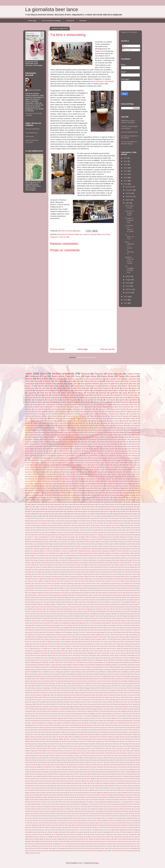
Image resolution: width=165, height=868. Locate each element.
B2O (83, 384)
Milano (92, 416)
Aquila (78, 532)
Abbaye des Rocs (133, 518)
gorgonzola (54, 507)
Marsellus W (46, 667)
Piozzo (60, 439)
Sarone (54, 393)
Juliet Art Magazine (48, 642)
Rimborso (62, 488)
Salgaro (94, 439)
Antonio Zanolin (119, 423)
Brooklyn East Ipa (133, 560)
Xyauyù (78, 495)
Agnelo (94, 521)
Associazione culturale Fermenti (76, 535)
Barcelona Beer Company (47, 539)
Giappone (125, 616)
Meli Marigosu (100, 670)
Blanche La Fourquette (65, 556)
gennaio (129, 293)
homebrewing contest (124, 446)
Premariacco (80, 486)
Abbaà (27, 521)
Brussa (87, 428)
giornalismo (70, 446)
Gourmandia (87, 435)
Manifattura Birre (127, 662)
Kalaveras (59, 642)
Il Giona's (120, 407)
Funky (41, 614)
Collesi (125, 579)
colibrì (43, 502)
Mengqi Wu (115, 670)
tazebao (36, 423)
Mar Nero (29, 402)
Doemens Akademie (70, 400)
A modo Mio (121, 518)
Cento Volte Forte (39, 574)
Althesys (28, 528)
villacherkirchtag (62, 516)
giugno (128, 276)
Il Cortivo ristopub (124, 630)
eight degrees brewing (35, 504)
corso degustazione (83, 502)
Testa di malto (64, 237)
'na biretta (28, 518)
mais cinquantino (82, 421)
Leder (127, 651)
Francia (59, 611)
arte (64, 497)
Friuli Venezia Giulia (74, 388)
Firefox (112, 607)
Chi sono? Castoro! (116, 574)
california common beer (81, 444)
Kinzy (108, 642)
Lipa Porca (135, 653)
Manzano (35, 665)
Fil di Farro (80, 607)
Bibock (118, 544)
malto (134, 384)
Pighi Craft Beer (47, 486)
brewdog (68, 444)
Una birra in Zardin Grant (129, 213)
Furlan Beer (54, 614)
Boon (72, 414)
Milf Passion (117, 672)
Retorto (28, 418)
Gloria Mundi (69, 621)
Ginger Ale (35, 618)
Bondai (69, 428)
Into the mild (60, 637)
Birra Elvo (96, 425)
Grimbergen (47, 625)
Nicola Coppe (135, 437)
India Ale (113, 635)
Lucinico (59, 658)
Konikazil (58, 644)
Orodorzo (121, 481)
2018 (126, 178)
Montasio (103, 479)
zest (112, 516)
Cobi (100, 579)
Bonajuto (35, 558)
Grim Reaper (38, 625)
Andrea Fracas (55, 530)
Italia (61, 416)
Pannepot (59, 484)
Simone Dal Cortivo (115, 439)
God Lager (85, 621)
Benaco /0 (63, 456)
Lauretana (84, 651)
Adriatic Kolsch (86, 521)
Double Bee (73, 595)
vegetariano (29, 516)
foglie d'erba (91, 376)
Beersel (123, 542)
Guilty (77, 625)
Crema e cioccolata (101, 584)
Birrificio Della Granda (48, 404)
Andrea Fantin (43, 530)
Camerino (109, 565)
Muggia (112, 437)
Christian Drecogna (69, 577)
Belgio (59, 388)
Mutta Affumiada (87, 679)
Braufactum (43, 560)
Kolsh (34, 644)
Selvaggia (87, 490)
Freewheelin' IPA (119, 395)
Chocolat (46, 577)
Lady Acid (106, 649)
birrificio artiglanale (69, 398)
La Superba (137, 646)
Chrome (93, 577)
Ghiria (84, 616)
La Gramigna (48, 474)
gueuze (101, 446)
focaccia (93, 504)
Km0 (120, 642)
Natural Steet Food (38, 681)
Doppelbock (57, 595)
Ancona (136, 528)
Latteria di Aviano (73, 651)
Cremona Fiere (114, 584)
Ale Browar (100, 523)
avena (81, 497)
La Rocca (102, 646)
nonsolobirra (124, 402)
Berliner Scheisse (76, 544)
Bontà (42, 558)
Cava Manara (38, 572)
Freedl (91, 611)
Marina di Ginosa (135, 665)
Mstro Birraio (46, 679)
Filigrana (88, 607)
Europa (29, 602)
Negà (62, 681)
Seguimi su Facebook (129, 32)
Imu (122, 435)
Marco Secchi (85, 665)
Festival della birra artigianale (95, 381)
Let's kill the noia (70, 653)
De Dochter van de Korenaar (36, 590)
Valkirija (39, 495)
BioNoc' (64, 395)
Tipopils (79, 418)
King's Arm (100, 642)
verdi (37, 516)
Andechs (28, 530)
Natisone (28, 681)
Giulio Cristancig (31, 469)
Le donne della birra (72, 416)
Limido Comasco (102, 653)
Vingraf (93, 418)
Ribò (55, 488)
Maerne (113, 660)
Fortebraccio (99, 609)
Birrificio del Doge (132, 425)
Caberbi (34, 565)
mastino (134, 388)
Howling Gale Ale (118, 469)
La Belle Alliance (107, 644)
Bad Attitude (62, 425)
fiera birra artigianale (41, 411)
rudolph (33, 514)
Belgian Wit (43, 544)
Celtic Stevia (134, 572)
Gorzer (41, 623)
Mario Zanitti (31, 667)
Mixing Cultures (82, 674)
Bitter (30, 400)
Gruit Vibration (68, 625)
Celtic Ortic (125, 572)
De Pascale (71, 590)
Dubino (29, 597)
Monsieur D (93, 479)
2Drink (66, 518)
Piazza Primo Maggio (125, 484)
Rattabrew (76, 439)
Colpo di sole (48, 463)
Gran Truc (89, 623)
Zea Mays (94, 495)
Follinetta (30, 609)
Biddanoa (125, 544)
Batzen (108, 539)
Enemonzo (83, 465)
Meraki (65, 437)
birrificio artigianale (63, 374)
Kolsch (128, 407)
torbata (44, 423)
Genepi (34, 616)
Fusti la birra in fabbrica (67, 614)
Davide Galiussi (104, 588)
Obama (80, 481)
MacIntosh (58, 660)
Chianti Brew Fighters (82, 390)
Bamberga (103, 537)
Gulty (84, 469)
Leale (121, 651)
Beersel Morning (133, 542)
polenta (135, 402)
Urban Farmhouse (46, 442)
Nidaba (126, 681)
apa (51, 388)
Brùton (60, 563)
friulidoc (51, 386)
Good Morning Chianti (112, 621)
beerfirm (107, 497)
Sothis (136, 439)
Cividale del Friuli (72, 579)
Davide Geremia (116, 588)
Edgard (67, 597)
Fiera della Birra (130, 379)
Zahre (78, 376)
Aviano (113, 535)
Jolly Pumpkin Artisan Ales (125, 639)
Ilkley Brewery (122, 632)
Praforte (71, 486)
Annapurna (116, 530)
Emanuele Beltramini (89, 395)
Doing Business (113, 593)
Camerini (30, 430)
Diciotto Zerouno (108, 414)
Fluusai (138, 607)
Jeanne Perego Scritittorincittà (60, 639)
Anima (108, 530)
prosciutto (125, 421)
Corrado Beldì (88, 581)
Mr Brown (37, 679)
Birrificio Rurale (30, 458)
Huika (82, 630)
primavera (80, 511)
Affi (92, 423)
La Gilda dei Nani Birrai (33, 474)
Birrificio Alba (108, 549)
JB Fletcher (30, 639)
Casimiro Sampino (81, 570)
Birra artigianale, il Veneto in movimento (130, 248)
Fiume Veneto (115, 381)
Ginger (27, 618)
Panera (51, 484)
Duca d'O (94, 432)
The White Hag (68, 418)
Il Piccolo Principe (84, 632)
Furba (95, 467)
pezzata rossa (43, 511)
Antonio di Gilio (63, 532)
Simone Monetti (127, 490)
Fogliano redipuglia (134, 432)
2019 (126, 174)
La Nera (81, 646)
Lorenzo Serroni (134, 395)
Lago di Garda (116, 649)
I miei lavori (70, 21)
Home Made (29, 630)
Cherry (106, 574)
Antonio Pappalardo (51, 532)
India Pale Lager (123, 635)
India (106, 635)
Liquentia (28, 409)
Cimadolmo (109, 577)
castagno (89, 500)
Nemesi (74, 681)
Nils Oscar (106, 234)
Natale (126, 437)
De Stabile (81, 590)
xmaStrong (104, 516)
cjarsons (104, 444)
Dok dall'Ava (124, 593)
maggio (129, 280)
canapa (125, 393)
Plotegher (134, 416)
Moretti (74, 676)
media (59, 509)
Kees (86, 472)
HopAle (62, 630)
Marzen (84, 416)
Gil (137, 616)
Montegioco (96, 437)
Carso (122, 567)
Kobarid (27, 644)
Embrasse (62, 600)
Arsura (96, 453)
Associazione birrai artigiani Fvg (47, 390)
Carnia (71, 430)
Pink (64, 486)
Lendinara (53, 653)
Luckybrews (35, 437)
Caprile (99, 567)
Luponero (97, 658)
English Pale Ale (95, 465)
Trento (34, 442)
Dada (91, 586)
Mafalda (44, 476)
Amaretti (62, 528)
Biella (88, 425)
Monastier (66, 479)
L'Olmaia (97, 644)
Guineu (83, 625)
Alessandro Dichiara (55, 525)
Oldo (87, 481)
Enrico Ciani (71, 600)
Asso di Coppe (132, 423)
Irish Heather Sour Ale (97, 637)
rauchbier (111, 449)
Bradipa (102, 458)
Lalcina (136, 649)
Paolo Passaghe (123, 416)
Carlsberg (63, 430)
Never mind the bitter (99, 681)
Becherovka (31, 542)
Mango (110, 662)
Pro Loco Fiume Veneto (95, 486)
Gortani (34, 623)
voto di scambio (76, 516)
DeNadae (98, 590)
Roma (35, 418)
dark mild (111, 502)
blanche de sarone (54, 500)
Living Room (62, 655)
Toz (86, 493)
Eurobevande (108, 465)
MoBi (48, 479)
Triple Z (93, 493)
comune (50, 502)
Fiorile (105, 607)
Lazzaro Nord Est (95, 651)
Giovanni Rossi (123, 618)
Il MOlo (50, 632)
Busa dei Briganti (67, 460)
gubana (93, 446)
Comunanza (31, 581)
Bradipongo (66, 390)
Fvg (101, 467)
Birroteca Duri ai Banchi (66, 458)
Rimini (27, 381)
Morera (67, 676)
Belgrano (51, 544)
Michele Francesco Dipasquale (54, 672)
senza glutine (30, 451)
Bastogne (64, 539)
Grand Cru (57, 469)
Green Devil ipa (123, 623)
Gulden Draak (75, 469)
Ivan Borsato (98, 400)
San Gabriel (102, 409)
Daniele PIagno (105, 586)
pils (101, 379)
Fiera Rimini (56, 407)
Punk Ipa (135, 486)
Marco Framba (62, 665)
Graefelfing (65, 623)
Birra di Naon (135, 398)
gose (62, 507)
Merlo (123, 670)
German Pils (56, 616)
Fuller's (35, 614)
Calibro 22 (137, 428)
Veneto (57, 442)
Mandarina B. (101, 662)
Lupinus (90, 658)
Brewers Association (44, 460)
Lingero (105, 474)
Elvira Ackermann (71, 465)
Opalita (30, 439)
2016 (126, 184)
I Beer (96, 630)
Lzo (128, 658)
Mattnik (39, 670)
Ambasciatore (30, 453)
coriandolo (70, 502)
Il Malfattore (58, 632)
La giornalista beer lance (52, 9)
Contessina (105, 430)
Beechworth (40, 542)
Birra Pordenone (94, 546)
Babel (127, 453)
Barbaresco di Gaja (31, 539)
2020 (126, 171)
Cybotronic (69, 586)
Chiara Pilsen (133, 404)
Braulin (51, 560)
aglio (134, 495)
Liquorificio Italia (45, 655)
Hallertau (114, 625)
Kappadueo (68, 642)
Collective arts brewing (33, 463)
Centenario (28, 574)
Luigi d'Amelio (74, 658)
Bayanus (125, 539)
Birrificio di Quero (31, 428)
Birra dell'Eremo (35, 549)
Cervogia (118, 460)
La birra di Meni (70, 474)
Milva (133, 672)
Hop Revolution (52, 630)
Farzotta (100, 604)
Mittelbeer (72, 674)
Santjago (102, 439)
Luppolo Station (126, 474)
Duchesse (37, 597)
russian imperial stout (45, 514)
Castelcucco (136, 570)
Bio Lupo (122, 456)
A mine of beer (111, 518)
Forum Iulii (109, 609)
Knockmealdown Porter (131, 642)
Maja (127, 660)
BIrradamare (45, 537)
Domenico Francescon (71, 432)
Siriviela (137, 490)
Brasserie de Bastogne (132, 458)
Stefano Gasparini (62, 493)
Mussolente (101, 416)
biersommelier (30, 444)
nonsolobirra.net (108, 509)
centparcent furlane (119, 500)
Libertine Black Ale (93, 474)
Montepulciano (58, 676)
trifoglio (115, 514)
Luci (44, 658)
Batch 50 (101, 539)
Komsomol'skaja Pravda (45, 644)
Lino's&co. (112, 653)
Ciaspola (100, 577)
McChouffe (128, 476)
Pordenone (34, 376)
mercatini (66, 509)
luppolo (70, 381)
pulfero (115, 511)
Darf (132, 463)
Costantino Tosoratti (59, 584)
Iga (89, 400)
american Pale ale (42, 497)
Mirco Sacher (38, 674)
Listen (54, 655)
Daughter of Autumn (64, 588)
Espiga (119, 600)
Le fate (104, 651)
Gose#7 (48, 623)
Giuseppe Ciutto (53, 621)
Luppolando (32, 393)
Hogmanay (135, 628)
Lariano (45, 651)
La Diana (135, 472)
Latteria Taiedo (61, 651)
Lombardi (91, 655)
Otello (136, 481)
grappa (69, 507)
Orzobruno (39, 402)
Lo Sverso (83, 655)
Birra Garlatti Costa (113, 379)
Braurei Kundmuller (61, 560)
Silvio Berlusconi (114, 490)
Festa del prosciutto (44, 607)
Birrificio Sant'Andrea (31, 553)
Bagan (60, 537)
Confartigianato (98, 390)
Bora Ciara (93, 458)
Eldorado (119, 597)
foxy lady (101, 504)
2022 (126, 164)
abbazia (102, 442)
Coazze (94, 579)
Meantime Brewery (80, 670)
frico (75, 411)
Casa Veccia (81, 414)
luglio (128, 203)
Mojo (97, 674)
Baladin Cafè (74, 537)
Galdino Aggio (105, 614)
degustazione (84, 398)
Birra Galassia (58, 379)
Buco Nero (79, 563)
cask (82, 500)
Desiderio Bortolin (37, 593)
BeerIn (108, 542)
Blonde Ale (54, 428)
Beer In (45, 456)
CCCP (27, 565)
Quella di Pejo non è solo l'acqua (129, 260)
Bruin (48, 563)
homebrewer (110, 446)
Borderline (71, 379)
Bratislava (109, 558)
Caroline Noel (114, 567)
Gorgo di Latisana (126, 621)
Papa (67, 484)
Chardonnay (86, 574)
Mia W (29, 672)
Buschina (103, 563)
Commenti (127, 50)
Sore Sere (127, 439)
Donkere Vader (37, 595)
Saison (126, 384)
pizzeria (53, 511)
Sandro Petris (38, 490)
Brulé (54, 563)
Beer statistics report (98, 542)
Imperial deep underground (45, 635)
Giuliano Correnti (135, 618)
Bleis (76, 556)
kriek (40, 395)
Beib (26, 544)
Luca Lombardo (35, 658)
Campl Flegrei (29, 567)
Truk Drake (102, 493)
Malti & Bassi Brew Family (59, 662)
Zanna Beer (102, 418)
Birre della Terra (77, 549)
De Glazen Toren (52, 590)
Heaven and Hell (47, 628)
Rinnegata (72, 488)
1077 (35, 518)
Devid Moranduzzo (57, 593)
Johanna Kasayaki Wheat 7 (99, 639)
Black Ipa (64, 414)
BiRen (81, 425)
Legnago (28, 653)
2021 (126, 168)
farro (62, 446)
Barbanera (36, 456)
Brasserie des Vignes (81, 558)
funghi (123, 504)
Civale (49, 579)
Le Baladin (121, 390)
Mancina (92, 662)
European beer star (40, 602)
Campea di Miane (132, 565)
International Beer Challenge (34, 637)
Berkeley (66, 544)
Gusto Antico (91, 625)
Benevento (85, 456)
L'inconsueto (111, 400)
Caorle (71, 567)
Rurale (88, 488)
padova (118, 509)
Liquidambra (133, 400)
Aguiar (126, 521)
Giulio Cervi (31, 621)
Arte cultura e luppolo (108, 453)
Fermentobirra (122, 604)
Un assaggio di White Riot (129, 269)
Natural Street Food (52, 681)
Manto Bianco (63, 476)
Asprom (36, 414)
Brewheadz (108, 560)
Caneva (85, 460)
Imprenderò (69, 635)
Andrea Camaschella (63, 453)
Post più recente (57, 349)
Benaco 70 (29, 386)
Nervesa (28, 481)
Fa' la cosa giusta (124, 602)
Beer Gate (76, 542)
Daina (97, 586)
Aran (84, 532)
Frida (111, 611)
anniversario (56, 497)
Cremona (137, 430)
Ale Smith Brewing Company (115, 523)
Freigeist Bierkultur (101, 611)
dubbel (138, 502)
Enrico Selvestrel (90, 600)
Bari (58, 539)
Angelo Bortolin (99, 530)
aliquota (30, 497)
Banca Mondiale (114, 537)
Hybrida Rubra (131, 469)
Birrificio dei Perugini (57, 553)
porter (47, 395)
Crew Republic (125, 584)
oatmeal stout (95, 421)
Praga (78, 409)
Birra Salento (105, 546)
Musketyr (69, 679)
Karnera (76, 642)
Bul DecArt (95, 563)
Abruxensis (35, 521)
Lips (26, 655)
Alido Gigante (133, 451)
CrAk (95, 463)
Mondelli (75, 479)
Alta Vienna (135, 525)
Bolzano (28, 558)
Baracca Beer (134, 537)
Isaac (112, 637)
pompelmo (70, 511)
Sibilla (103, 490)
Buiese (87, 563)
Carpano (109, 460)
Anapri (51, 453)
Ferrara (131, 414)
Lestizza (60, 653)
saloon (57, 514)
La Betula (118, 644)
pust (121, 511)
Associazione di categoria (95, 535)
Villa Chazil (59, 381)
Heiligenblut (67, 628)
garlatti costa (72, 384)
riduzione (135, 511)
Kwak (127, 472)
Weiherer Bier (76, 442)
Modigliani (56, 479)
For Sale (78, 609)
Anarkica (128, 528)
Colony (96, 430)
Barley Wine (73, 425)
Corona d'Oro (77, 581)
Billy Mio (45, 546)
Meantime (69, 670)
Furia (47, 614)
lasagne (131, 507)
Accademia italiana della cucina (49, 521)
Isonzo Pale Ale (61, 472)
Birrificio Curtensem (132, 549)
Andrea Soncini (80, 530)
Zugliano (94, 442)
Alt (128, 525)
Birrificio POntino (117, 551)
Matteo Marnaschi (133, 667)
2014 (126, 300)
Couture (129, 430)
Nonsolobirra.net (31, 133)
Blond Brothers (82, 458)
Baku (66, 537)
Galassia (110, 390)
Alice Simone (102, 525)
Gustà (99, 625)
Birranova (59, 549)
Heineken (97, 435)
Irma (107, 637)
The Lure (42, 388)
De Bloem (137, 588)
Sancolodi (49, 402)
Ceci (85, 572)
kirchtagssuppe (103, 507)
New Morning (38, 481)
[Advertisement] (83, 328)
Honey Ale (106, 435)
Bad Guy (135, 453)
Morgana (81, 676)
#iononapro (135, 516)
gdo (129, 504)
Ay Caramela (127, 535)
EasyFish (50, 597)
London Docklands (101, 655)
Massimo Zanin (103, 667)
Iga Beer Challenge (111, 630)
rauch (127, 511)
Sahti (94, 488)
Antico (131, 530)
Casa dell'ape (35, 570)
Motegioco (137, 676)
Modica (91, 674)
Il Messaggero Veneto (70, 632)
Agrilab (110, 521)
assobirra (119, 418)
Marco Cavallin (51, 665)
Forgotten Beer (32, 435)
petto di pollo (32, 511)
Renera (35, 488)
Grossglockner (57, 625)
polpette (61, 511)
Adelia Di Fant (83, 423)
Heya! (115, 628)
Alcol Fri (92, 523)
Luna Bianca (46, 437)
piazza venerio (114, 421)
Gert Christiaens (75, 616)
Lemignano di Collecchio (40, 653)
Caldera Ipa (62, 565)
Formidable (73, 467)
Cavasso (78, 572)
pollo (104, 449)
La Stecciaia (127, 646)
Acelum (28, 404)
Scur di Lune (70, 490)
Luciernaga (51, 658)
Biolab (52, 546)
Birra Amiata (64, 546)
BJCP (53, 537)
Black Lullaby (130, 553)
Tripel (86, 418)
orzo (74, 449)
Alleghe (122, 525)
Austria (35, 404)
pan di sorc (82, 449)
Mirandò (40, 479)
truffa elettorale (125, 514)
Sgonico (96, 490)
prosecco (107, 511)
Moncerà (111, 674)
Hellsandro (93, 628)
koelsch (114, 507)
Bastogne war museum (90, 539)
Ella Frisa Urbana (38, 600)
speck (120, 411)
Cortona (36, 584)
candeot (75, 500)
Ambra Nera (78, 528)
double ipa (129, 502)
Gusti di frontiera (130, 381)
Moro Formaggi (101, 676)
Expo (124, 414)
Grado (48, 469)
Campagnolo (39, 400)
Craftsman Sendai (73, 584)
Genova (41, 616)
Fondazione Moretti (55, 609)
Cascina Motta (69, 570)
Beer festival (86, 542)
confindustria (60, 502)
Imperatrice (31, 635)
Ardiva (110, 532)
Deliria (114, 590)
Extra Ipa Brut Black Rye (89, 602)
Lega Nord (135, 651)
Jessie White (85, 639)
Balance (95, 537)
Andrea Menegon (67, 530)
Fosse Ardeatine (126, 609)
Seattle (79, 490)
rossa (113, 411)
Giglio (132, 616)
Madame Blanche (88, 660)
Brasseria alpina (120, 404)
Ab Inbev (61, 423)
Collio (131, 579)
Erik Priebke (111, 600)
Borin (63, 558)
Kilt (94, 642)
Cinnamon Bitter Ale (121, 577)
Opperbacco (59, 409)
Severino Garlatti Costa (47, 384)
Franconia (76, 611)
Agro (98, 423)
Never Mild (88, 681)
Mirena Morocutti (50, 674)
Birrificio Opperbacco (103, 551)
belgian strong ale (132, 418)
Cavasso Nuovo (53, 400)
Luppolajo (105, 658)
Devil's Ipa (68, 593)
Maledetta (46, 662)
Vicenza (65, 442)
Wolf (124, 409)
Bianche (101, 544)
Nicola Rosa (117, 681)
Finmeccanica (97, 607)
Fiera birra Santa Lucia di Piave (74, 407)
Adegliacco (76, 521)
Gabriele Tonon (110, 467)
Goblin (78, 621)
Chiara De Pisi (129, 574)
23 (57, 518)
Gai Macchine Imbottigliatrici (90, 614)
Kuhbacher (119, 472)
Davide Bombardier (91, 588)
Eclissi (102, 432)
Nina (139, 681)
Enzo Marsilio (101, 600)
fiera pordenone (56, 411)
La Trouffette (44, 649)
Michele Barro (38, 672)
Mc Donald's (53, 670)
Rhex (94, 409)
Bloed (82, 556)
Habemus (106, 625)
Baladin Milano (85, 537)
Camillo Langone (120, 565)
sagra (126, 449)
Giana (104, 616)
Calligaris (86, 565)
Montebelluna (39, 676)
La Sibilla (118, 646)
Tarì (72, 493)
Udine (29, 374)
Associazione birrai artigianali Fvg (36, 425)
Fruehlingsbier (134, 611)
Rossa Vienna (33, 398)
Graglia (73, 623)
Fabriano (122, 432)
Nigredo (132, 681)
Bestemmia (87, 544)
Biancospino (110, 544)
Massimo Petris (80, 667)
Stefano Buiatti (66, 393)
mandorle (51, 509)
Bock (63, 428)
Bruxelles (114, 428)
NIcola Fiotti (98, 679)
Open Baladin (96, 481)
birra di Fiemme (43, 444)
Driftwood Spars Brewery (124, 595)
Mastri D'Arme (95, 476)
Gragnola (80, 623)
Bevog (94, 544)
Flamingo (119, 607)
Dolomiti (28, 595)
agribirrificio (114, 393)
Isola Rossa (120, 637)
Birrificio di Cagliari (106, 404)
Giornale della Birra (32, 129)
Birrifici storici (88, 549)
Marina (125, 665)
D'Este (76, 586)
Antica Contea (134, 374)
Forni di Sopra (105, 395)
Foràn (117, 609)
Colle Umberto (117, 579)
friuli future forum (113, 504)
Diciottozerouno (78, 593)
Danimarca (116, 586)
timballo (101, 514)
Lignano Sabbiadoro (88, 653)
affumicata (103, 393)
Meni (43, 409)
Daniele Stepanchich (48, 432)
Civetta (56, 579)
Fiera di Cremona (69, 607)
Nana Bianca (112, 679)
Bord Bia (49, 558)
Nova (50, 409)
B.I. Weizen (35, 537)
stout (78, 381)
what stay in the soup (91, 516)
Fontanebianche (68, 609)
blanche (29, 379)
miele (115, 402)
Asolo (56, 535)
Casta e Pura (110, 570)
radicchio (135, 421)
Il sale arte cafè (111, 632)
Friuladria (117, 611)
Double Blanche (84, 595)
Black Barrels (44, 428)
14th (40, 518)
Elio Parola (127, 597)
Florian (131, 607)
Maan (37, 476)
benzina (131, 497)
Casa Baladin (130, 567)
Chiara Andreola (34, 90)
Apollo (88, 453)
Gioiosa (52, 618)
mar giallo (106, 402)
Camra (38, 567)
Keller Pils (101, 472)
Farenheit (92, 604)
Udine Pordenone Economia (32, 141)
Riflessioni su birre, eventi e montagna (128, 122)
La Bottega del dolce (130, 644)
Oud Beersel (41, 484)
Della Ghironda (129, 590)
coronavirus (69, 421)
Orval (129, 481)
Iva (139, 637)
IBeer (46, 416)
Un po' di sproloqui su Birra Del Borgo (129, 143)
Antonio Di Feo (38, 532)
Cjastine (135, 460)
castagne (59, 421)
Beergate (53, 456)
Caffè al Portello (125, 428)
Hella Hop (76, 628)
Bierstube (133, 544)
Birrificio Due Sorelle (31, 551)
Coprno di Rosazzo (65, 581)
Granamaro (98, 623)
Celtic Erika (115, 572)
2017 (126, 181)
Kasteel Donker (86, 642)
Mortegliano (128, 676)
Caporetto (78, 567)
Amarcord (54, 528)
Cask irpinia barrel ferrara (97, 570)
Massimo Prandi (91, 667)
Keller (93, 472)
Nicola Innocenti (51, 481)
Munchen (55, 679)
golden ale (29, 507)
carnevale (50, 421)
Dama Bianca (30, 407)
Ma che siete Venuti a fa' (44, 660)
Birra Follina (106, 425)
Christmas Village (83, 577)
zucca (126, 411)
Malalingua (135, 660)
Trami (27, 442)
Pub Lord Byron (124, 486)
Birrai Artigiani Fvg (48, 549)
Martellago (55, 667)
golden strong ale (41, 507)
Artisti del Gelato (30, 535)
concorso (96, 402)
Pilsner (57, 486)
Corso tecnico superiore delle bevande (123, 581)
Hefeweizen (57, 628)
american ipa (124, 442)
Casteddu (119, 570)
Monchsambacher (122, 674)
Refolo (27, 488)
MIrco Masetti (136, 658)
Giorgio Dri (60, 618)
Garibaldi (114, 614)
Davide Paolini (127, 588)
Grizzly (65, 469)
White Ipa (70, 495)
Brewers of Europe (97, 560)
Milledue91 (31, 479)
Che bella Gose (97, 574)
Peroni (113, 484)
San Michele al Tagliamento (119, 488)
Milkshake (126, 672)
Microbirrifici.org (93, 672)
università (29, 390)
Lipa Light (126, 653)
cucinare (93, 379)
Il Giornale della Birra (39, 632)
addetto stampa (124, 495)
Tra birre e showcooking (129, 220)
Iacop (101, 630)
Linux (119, 653)
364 (83, 518)
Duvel (44, 597)
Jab (37, 639)
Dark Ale (34, 588)
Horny (76, 630)
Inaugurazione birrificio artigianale (92, 635)
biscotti (53, 444)
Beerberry (116, 542)
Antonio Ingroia (78, 453)
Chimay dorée (37, 577)
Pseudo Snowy (111, 486)
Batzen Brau (117, 539)
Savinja (61, 490)
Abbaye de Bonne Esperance (94, 451)
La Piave (94, 646)
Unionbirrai (47, 381)
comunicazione (114, 444)
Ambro (87, 528)
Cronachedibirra (30, 586)
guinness (78, 507)
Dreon (112, 595)
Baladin (28, 456)
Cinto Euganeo (133, 577)
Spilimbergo (37, 493)
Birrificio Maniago (78, 551)
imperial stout (30, 395)
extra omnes (69, 504)
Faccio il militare (67, 604)
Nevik (110, 681)
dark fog (103, 502)
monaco (89, 509)
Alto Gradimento (38, 528)
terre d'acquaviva (90, 514)
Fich (60, 607)
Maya (45, 670)
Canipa (38, 430)
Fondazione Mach (41, 609)
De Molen (62, 590)
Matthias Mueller (30, 670)
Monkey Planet (96, 234)
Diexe (59, 432)
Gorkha (27, 623)
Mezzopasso (136, 670)
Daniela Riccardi (33, 432)
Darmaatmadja (52, 588)
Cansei (57, 567)
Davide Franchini (38, 465)
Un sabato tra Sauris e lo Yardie (129, 228)
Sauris (36, 381)
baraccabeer (133, 409)
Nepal (136, 479)
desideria (120, 502)
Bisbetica (82, 553)
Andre (35, 530)
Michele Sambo (81, 672)
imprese (92, 507)
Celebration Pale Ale (95, 572)
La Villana (53, 649)
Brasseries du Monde (65, 234)
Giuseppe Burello (101, 407)
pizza (98, 449)
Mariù (38, 667)
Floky (125, 607)
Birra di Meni (43, 379)
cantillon (95, 444)
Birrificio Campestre (110, 386)
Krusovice (81, 644)
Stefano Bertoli (55, 418)
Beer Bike (49, 542)
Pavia (105, 484)
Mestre (73, 437)
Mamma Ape (83, 662)
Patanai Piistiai (96, 484)
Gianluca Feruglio (60, 435)
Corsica (107, 581)
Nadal (119, 437)
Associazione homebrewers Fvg (86, 386)
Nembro (128, 479)
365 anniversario (92, 518)
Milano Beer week (84, 437)
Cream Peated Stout (87, 584)
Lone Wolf (122, 655)
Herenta (101, 628)
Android (89, 530)
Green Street (134, 623)
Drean (106, 595)
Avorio (119, 535)
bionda (117, 388)
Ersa (118, 414)
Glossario (83, 21)
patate (91, 449)
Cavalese (55, 572)
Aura (107, 535)
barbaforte (89, 497)
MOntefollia (31, 660)
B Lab (27, 537)
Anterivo (124, 530)
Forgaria (90, 407)
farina (78, 504)
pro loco (88, 511)
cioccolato (28, 411)
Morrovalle (111, 676)
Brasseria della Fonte (115, 458)
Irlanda (51, 472)
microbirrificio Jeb (78, 509)
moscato (97, 509)
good (86, 446)
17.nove (46, 518)
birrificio (41, 421)
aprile (128, 283)
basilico (98, 497)
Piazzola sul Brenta (48, 439)
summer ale (41, 451)
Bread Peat (31, 460)
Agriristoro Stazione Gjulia (116, 451)
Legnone (86, 234)
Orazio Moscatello (109, 481)
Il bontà (37, 472)
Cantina (64, 567)
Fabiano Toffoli (55, 604)
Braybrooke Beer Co (76, 560)
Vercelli (47, 495)
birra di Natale (75, 402)
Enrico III (80, 600)
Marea (94, 665)
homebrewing (83, 411)
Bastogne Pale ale (75, 539)
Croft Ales (135, 584)
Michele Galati (70, 672)
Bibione (114, 456)
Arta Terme (123, 532)
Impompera (59, 635)
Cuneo (61, 586)
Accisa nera (71, 423)
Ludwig (66, 658)
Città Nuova (30, 137)
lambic (94, 398)
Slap (29, 493)
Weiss (86, 442)
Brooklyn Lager (30, 563)
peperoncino (136, 509)
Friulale (125, 611)
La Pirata (59, 474)
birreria (125, 388)
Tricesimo (99, 374)
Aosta (72, 532)
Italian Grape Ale (131, 637)
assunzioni (72, 497)
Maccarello (66, 660)
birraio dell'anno (30, 421)
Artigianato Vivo (133, 532)
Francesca (37, 611)
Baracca (124, 537)
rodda (119, 449)
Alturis (47, 528)
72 (104, 518)
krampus (122, 507)
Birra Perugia (82, 546)
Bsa (65, 563)
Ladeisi (98, 649)
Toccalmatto (91, 393)
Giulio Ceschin (41, 621)
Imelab (138, 632)
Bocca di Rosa (114, 556)
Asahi (120, 453)
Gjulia (83, 400)
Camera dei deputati (97, 565)
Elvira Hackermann (51, 600)
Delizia (120, 590)
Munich (62, 679)
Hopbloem (69, 630)
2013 (126, 303)
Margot (109, 665)
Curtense (113, 463)
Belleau (59, 544)
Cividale (62, 579)
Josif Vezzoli (36, 642)
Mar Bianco (74, 476)
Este (125, 600)
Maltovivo (53, 476)
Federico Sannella (110, 604)
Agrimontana (118, 521)
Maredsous (101, 665)
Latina (52, 651)
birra (43, 374)
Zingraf (102, 495)
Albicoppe (60, 523)
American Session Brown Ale (114, 528)
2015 (126, 297)
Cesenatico (62, 574)
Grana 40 (107, 384)
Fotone (136, 609)
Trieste (121, 376)
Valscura (82, 379)
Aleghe (129, 523)
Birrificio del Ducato (129, 386)
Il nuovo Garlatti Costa (129, 132)
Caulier (78, 430)
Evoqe (117, 465)
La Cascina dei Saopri (54, 646)
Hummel (89, 630)
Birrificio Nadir (90, 551)
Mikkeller (103, 672)
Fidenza (131, 465)
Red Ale (86, 409)
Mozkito (29, 679)
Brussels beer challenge (100, 428)
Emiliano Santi (111, 432)
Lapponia (38, 651)
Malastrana (37, 662)
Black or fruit (35, 556)
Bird (57, 546)
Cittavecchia (30, 388)
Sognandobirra (46, 398)
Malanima (28, 662)
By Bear (125, 563)
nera (58, 449)
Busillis (110, 563)
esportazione (57, 504)
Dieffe (87, 593)
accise (57, 398)
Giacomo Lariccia (132, 467)
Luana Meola (131, 655)
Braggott (70, 558)
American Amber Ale (97, 528)
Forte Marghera (88, 609)
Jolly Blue (112, 639)
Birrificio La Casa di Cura (63, 551)
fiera (62, 384)
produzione (97, 511)
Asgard (50, 535)
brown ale (66, 500)
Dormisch (85, 432)
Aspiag (62, 535)
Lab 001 (91, 649)
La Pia (87, 646)
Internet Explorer (49, 637)
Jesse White (75, 639)
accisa (111, 418)
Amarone (70, 528)
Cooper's (54, 581)
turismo (52, 423)
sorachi (28, 423)
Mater (104, 476)
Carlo (105, 567)
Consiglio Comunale (43, 581)
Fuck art (28, 614)
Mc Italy (62, 670)
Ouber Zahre (29, 484)
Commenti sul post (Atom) (86, 357)
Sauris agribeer (50, 490)
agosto (128, 200)
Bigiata (32, 546)
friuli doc (134, 393)
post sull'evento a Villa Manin (102, 81)
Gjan (62, 621)
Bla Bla (103, 553)
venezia (51, 451)
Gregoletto (28, 625)
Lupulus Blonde (115, 658)
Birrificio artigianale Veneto (47, 458)
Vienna (62, 495)
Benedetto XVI (74, 456)
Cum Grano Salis (52, 586)
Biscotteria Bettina (93, 553)
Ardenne (103, 532)
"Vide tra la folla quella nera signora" (129, 127)
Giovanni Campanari (84, 618)
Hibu (120, 628)
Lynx (124, 658)
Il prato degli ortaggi (98, 632)
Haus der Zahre (124, 625)
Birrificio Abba (98, 549)
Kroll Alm (72, 644)
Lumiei (83, 658)
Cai (55, 565)
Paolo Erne (44, 393)
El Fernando (98, 597)
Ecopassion (59, 597)
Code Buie (107, 579)
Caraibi (93, 460)
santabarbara (66, 514)
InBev (77, 635)
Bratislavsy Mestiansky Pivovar (123, 558)
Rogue (80, 488)
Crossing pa (40, 586)
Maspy (71, 667)
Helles (112, 407)
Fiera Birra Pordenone (102, 388)
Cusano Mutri (123, 463)
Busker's (117, 563)
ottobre (128, 193)
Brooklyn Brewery (119, 560)
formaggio (67, 411)
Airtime (132, 521)
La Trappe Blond (32, 649)
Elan (113, 597)
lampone (39, 449)
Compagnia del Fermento (64, 463)
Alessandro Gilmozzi (70, 525)
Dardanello (131, 586)
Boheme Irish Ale (126, 556)
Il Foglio (135, 630)
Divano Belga (102, 593)
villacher (51, 516)
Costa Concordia (46, 584)
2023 (126, 161)
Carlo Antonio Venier (50, 430)
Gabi (78, 614)
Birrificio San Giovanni (131, 551)
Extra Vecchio (111, 602)
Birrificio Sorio (44, 553)
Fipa (54, 467)
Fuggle (88, 467)
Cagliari (49, 565)
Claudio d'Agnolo (85, 579)
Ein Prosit (84, 597)
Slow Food (43, 418)
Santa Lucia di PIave (61, 376)
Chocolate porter (56, 577)
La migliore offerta (65, 649)
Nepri (80, 681)
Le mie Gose (113, 651)
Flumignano (62, 467)
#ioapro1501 (125, 516)
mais (35, 509)
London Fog (113, 655)
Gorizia (133, 376)
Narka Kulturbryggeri (132, 679)
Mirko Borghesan (62, 674)
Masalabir (64, 667)
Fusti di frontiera (46, 435)
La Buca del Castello (39, 646)
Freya (81, 467)
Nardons (121, 679)
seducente (134, 449)
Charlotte (127, 460)
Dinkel (93, 593)
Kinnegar (110, 472)
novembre (129, 190)
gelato (136, 504)
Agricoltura (102, 521)
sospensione (78, 514)
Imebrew (131, 632)
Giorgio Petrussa (71, 618)
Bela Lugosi (34, 544)
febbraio (129, 289)
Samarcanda (30, 384)
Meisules (90, 670)
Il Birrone (53, 416)
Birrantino (67, 549)
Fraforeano (28, 611)
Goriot (136, 621)
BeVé (138, 539)
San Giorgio (103, 488)
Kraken (65, 644)
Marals (42, 665)
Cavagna (47, 572)
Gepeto (48, 616)
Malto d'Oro (73, 662)
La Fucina (73, 646)
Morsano (119, 676)
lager (88, 388)
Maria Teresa (117, 665)
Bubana (71, 563)
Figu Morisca (46, 467)
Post (125, 46)
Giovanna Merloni (74, 435)
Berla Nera (95, 456)
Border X (57, 558)
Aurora (53, 425)
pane (105, 421)
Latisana (81, 474)
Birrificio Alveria (119, 549)
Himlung (127, 628)
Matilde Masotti (121, 667)
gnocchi (79, 446)
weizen (67, 386)
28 (61, 518)
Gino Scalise (44, 618)
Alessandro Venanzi (84, 525)
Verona (54, 495)
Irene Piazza (84, 637)
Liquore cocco (34, 655)
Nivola (29, 683)
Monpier (83, 479)
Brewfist (56, 460)
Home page (32, 21)
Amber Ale (107, 423)
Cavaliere (63, 572)
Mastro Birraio (107, 376)
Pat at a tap (83, 484)
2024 (126, 158)
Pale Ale (41, 386)
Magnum (121, 660)
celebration (106, 500)
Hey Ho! (108, 628)
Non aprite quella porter (67, 481)
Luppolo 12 (114, 474)
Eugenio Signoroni (134, 600)
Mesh (128, 670)
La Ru (136, 407)
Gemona (121, 467)
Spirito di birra (48, 493)
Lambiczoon (29, 651)
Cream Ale (103, 463)
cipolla (138, 500)
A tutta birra (77, 451)
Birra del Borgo (118, 425)
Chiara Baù (87, 430)
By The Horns (134, 563)
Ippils (44, 472)
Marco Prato (57, 437)
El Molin (107, 597)
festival (85, 504)
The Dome (79, 493)
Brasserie (85, 374)
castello (98, 500)
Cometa (138, 579)
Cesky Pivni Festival (74, 574)
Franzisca (84, 611)
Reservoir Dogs (45, 488)
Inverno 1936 (70, 637)
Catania (29, 572)
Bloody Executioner (91, 556)
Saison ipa (85, 439)
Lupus (36, 409)
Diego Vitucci (51, 465)
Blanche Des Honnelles (49, 556)
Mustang (77, 679)
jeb (59, 386)
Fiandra (55, 607)
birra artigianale (115, 374)
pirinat (106, 411)
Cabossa (41, 565)
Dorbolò (65, 595)
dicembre (129, 187)
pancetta (126, 509)
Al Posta (52, 523)
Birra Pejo (73, 546)
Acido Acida (123, 398)
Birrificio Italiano (77, 404)
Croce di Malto (94, 414)
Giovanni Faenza (111, 618)
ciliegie (131, 500)
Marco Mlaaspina (74, 665)
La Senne (110, 646)
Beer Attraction (94, 384)
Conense (78, 463)
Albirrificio (69, 523)
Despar (47, 593)
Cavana (71, 572)
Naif (105, 679)
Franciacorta (67, 611)
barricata (135, 442)
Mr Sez (105, 437)
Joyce (71, 472)
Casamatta (45, 570)
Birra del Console (116, 546)
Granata (106, 623)
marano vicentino (96, 411)
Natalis (120, 479)
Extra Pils (102, 602)
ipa (45, 376)
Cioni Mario (29, 579)
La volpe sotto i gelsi (79, 649)
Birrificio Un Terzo (91, 404)
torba (108, 514)
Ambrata (55, 395)
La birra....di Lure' (129, 237)
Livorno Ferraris (73, 655)
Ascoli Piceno (41, 535)
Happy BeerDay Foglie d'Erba (99, 469)
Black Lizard (120, 553)
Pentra (37, 439)
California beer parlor (74, 565)
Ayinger (136, 535)
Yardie (85, 495)
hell (85, 507)
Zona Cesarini (112, 495)
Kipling (114, 642)
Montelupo (48, 676)
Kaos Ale (79, 472)
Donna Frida (47, 595)
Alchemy (84, 523)
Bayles (132, 539)
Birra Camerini (53, 414)
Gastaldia (122, 614)
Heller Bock (84, 628)
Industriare (135, 635)
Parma (74, 484)
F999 (124, 465)
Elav (38, 407)
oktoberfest (66, 449)
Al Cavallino (43, 523)
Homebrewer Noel (40, 630)
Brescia (87, 560)
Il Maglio (115, 435)
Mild (110, 672)
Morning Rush (90, 676)
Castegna (127, 570)
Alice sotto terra (113, 525)
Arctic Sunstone (93, 532)
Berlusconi (105, 456)
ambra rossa (112, 442)
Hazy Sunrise (35, 628)
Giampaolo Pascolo (94, 616)
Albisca (76, 523)
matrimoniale (49, 449)
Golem (101, 621)
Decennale (106, 590)
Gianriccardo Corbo (114, 616)
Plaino (117, 384)
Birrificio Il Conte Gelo (46, 551)
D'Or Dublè (84, 586)
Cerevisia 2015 (52, 574)
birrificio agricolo (40, 500)
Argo (115, 532)
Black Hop (111, 553)
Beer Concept (58, 542)
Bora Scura (78, 428)
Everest (60, 602)
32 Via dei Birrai (75, 518)
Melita (108, 670)
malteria (42, 509)
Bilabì (38, 546)
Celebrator (106, 572)
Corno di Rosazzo (117, 430)
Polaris (67, 439)
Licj (79, 653)
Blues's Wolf (104, 556)
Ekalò (91, 597)
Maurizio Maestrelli (115, 476)
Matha (112, 667)
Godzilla (94, 621)
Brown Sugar (40, 563)
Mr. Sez (112, 479)
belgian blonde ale (119, 497)
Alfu (94, 525)
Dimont (60, 465)
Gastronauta (131, 614)
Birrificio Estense (63, 404)
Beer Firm (68, 542)
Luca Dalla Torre (134, 390)
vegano (135, 514)
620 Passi (66, 451)
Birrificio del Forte (71, 553)
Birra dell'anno (133, 456)
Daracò (123, 586)
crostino (55, 446)
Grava (113, 623)
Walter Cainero (62, 402)
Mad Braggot (76, 660)
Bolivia (136, 556)
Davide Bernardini (78, 588)
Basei (43, 414)
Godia (41, 469)
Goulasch (56, 623)
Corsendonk (98, 581)
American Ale (42, 453)
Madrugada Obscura (102, 660)
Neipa (68, 681)
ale (139, 495)
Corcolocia (87, 463)
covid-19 (95, 502)
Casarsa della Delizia (57, 570)
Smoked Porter (115, 409)
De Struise (89, 590)
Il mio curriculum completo (51, 21)
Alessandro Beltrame (41, 525)
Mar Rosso (84, 476)
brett (60, 444)
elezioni (48, 504)
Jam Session (45, 639)
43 (100, 518)
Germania (65, 616)
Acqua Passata (66, 521)
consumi (125, 444)
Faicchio (77, 604)
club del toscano (33, 502)
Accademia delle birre (108, 398)
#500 (117, 516)
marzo (128, 286)
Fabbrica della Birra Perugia (40, 604)
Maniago (117, 662)
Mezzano (137, 476)
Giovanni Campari (98, 618)
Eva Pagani (52, 602)
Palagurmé (99, 51)
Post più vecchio (108, 349)
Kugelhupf (89, 644)
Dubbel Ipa (78, 234)
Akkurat (34, 523)
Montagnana (29, 676)
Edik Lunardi (75, 597)
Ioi (77, 637)
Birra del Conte (128, 546)
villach (44, 516)
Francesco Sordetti (48, 611)
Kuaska (129, 435)
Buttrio (78, 460)
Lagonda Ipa (127, 649)
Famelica (84, 604)
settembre (129, 196)
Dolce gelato (134, 593)
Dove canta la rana (129, 207)
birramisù (87, 402)
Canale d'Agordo (47, 567)
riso (26, 514)
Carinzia (101, 460)
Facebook (46, 407)
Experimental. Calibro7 (72, 602)
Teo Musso (79, 393)
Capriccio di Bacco (89, 567)
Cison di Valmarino (40, 579)
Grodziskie (38, 416)
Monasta (104, 674)
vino (58, 451)
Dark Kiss (42, 588)
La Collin (65, 646)
